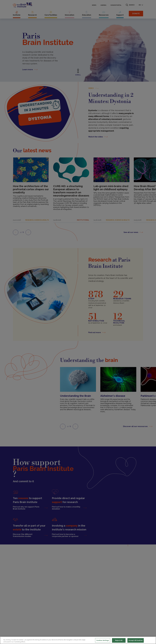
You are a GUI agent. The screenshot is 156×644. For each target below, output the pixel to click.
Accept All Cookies (136, 640)
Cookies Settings (103, 640)
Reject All (119, 640)
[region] (78, 640)
